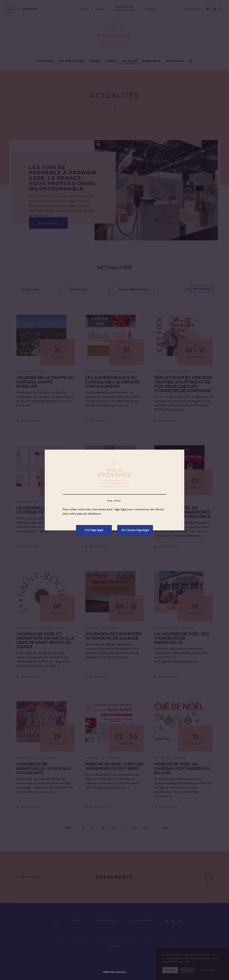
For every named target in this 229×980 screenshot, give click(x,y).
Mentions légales (115, 972)
